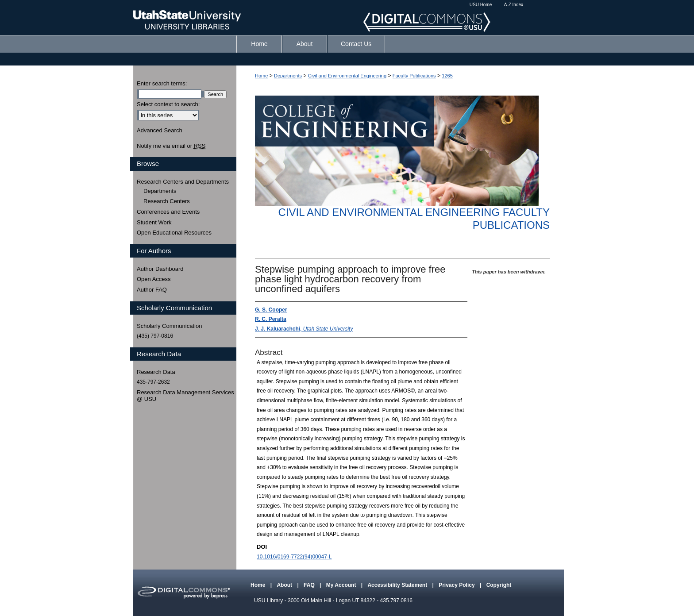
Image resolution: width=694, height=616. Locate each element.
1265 (447, 76)
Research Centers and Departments (183, 182)
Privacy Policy (457, 585)
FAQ (310, 585)
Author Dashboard (160, 269)
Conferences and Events (168, 212)
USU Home (481, 5)
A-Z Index (514, 5)
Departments (288, 76)
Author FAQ (152, 290)
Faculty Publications (414, 76)
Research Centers (167, 201)
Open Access (154, 279)
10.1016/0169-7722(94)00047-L (294, 557)
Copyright (499, 585)
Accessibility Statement (398, 585)
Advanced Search (160, 130)
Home (261, 76)
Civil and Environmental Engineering (347, 76)
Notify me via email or (171, 146)
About (285, 585)
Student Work (154, 222)
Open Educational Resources (174, 233)
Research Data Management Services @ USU (185, 396)
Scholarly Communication (169, 326)
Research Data (156, 372)
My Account (342, 585)
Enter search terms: (162, 83)
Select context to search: (168, 104)
